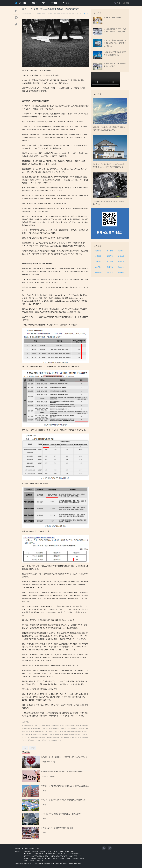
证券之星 (32, 860)
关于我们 (66, 3)
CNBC (35, 855)
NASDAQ (74, 852)
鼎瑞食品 (121, 267)
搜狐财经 (55, 859)
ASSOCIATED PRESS (43, 857)
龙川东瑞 (121, 256)
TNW (25, 857)
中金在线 (75, 859)
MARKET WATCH (63, 853)
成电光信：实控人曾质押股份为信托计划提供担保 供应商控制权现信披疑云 (115, 43)
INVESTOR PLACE (51, 853)
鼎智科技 (121, 272)
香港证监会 (35, 852)
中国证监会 (27, 852)
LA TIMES (31, 857)
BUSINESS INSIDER (68, 857)
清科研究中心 (40, 860)
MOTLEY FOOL (54, 855)
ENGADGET (74, 855)
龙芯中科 (110, 251)
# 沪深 (86, 13)
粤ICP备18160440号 (31, 864)
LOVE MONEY (64, 855)
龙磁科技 (121, 251)
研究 (44, 3)
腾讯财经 (40, 859)
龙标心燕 (110, 256)
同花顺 (25, 860)
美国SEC (43, 852)
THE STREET (27, 855)
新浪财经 (26, 859)
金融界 (69, 859)
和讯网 (82, 859)
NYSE (67, 852)
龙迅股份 (98, 251)
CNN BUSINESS (55, 857)
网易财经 (33, 859)
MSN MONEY (27, 853)
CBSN (81, 855)
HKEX (61, 852)
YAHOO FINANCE (38, 853)
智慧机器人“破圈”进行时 (112, 18)
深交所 (56, 852)
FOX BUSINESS (75, 853)
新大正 (33, 748)
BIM (25, 748)
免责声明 (32, 849)
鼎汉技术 (110, 272)
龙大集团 (98, 262)
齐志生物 (121, 262)
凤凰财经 (48, 859)
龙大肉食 (110, 262)
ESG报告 (54, 3)
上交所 (50, 852)
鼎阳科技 (110, 267)
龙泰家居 (98, 256)
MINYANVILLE (43, 855)
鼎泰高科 (98, 272)
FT (77, 857)
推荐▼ (34, 3)
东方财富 (62, 859)
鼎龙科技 (98, 267)
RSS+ (38, 849)
